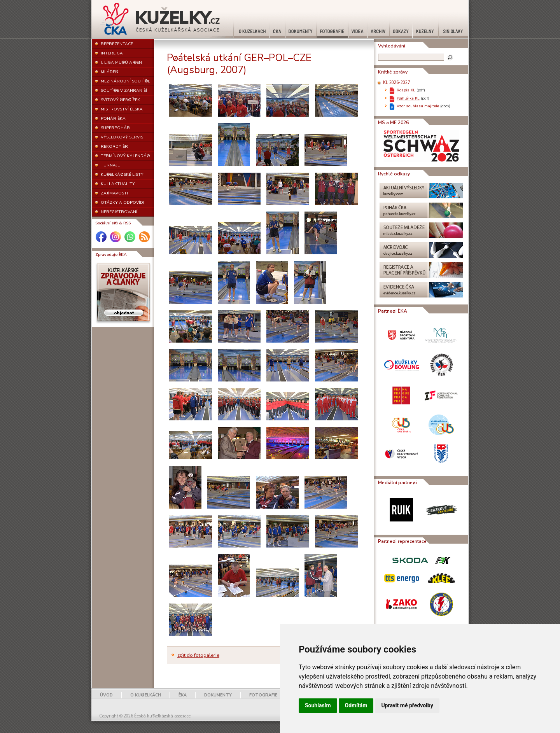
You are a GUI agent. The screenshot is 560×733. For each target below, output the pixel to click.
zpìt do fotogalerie (198, 655)
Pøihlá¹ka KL (408, 98)
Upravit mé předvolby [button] (407, 705)
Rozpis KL (406, 90)
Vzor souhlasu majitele (418, 106)
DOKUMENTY (218, 695)
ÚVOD (106, 695)
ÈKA (183, 695)
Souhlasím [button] (318, 705)
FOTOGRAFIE (263, 695)
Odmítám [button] (356, 705)
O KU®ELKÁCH (146, 695)
